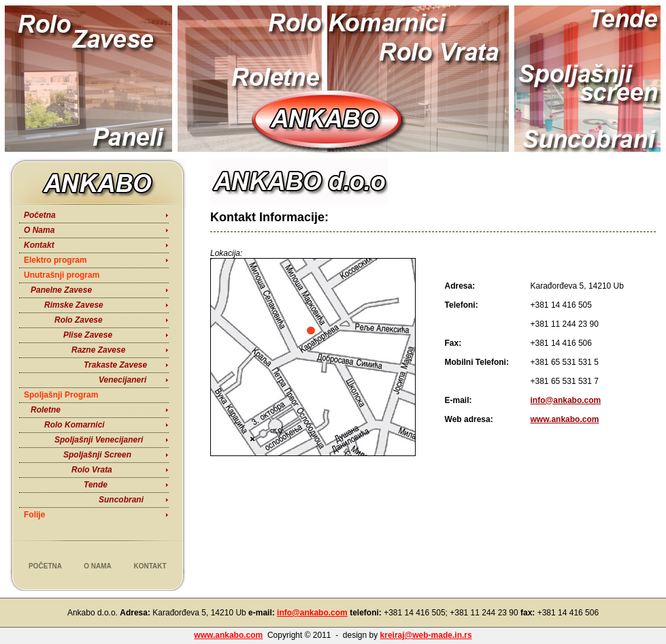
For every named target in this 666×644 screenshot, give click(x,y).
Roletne (46, 410)
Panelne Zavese (61, 290)
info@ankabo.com (566, 400)
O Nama (39, 230)
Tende (96, 485)
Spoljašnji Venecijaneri (99, 440)
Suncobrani (121, 500)
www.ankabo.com (565, 419)
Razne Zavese (98, 350)
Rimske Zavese (74, 305)
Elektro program (55, 260)
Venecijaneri (122, 380)
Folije (34, 515)
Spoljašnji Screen (97, 455)
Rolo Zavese (79, 320)
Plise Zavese (88, 335)
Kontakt (39, 245)
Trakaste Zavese (115, 365)
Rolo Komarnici (74, 425)
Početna (40, 215)
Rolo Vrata (92, 470)
